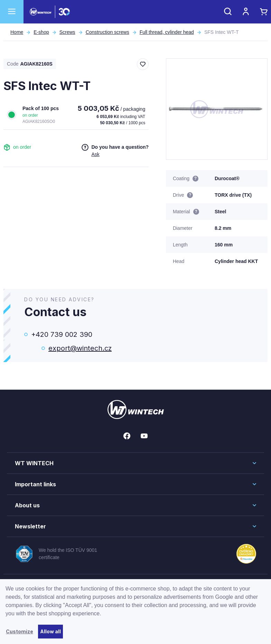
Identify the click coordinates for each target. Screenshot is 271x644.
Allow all (50, 631)
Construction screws (108, 32)
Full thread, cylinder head (167, 32)
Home (17, 32)
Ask (95, 154)
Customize (20, 631)
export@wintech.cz (80, 348)
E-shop (41, 32)
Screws (67, 32)
